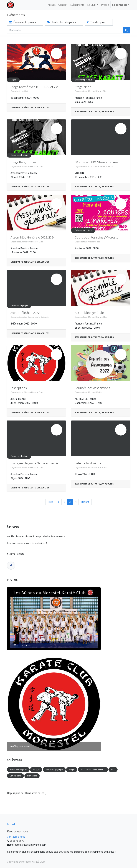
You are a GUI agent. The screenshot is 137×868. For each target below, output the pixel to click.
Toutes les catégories (18, 769)
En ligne (36, 769)
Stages (13, 80)
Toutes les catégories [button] (62, 22)
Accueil (11, 824)
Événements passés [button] (23, 22)
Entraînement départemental (93, 769)
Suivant (85, 502)
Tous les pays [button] (96, 22)
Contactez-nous (16, 837)
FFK (113, 769)
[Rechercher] (126, 30)
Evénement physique (83, 80)
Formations (32, 776)
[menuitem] (52, 5)
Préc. (51, 502)
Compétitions (15, 776)
